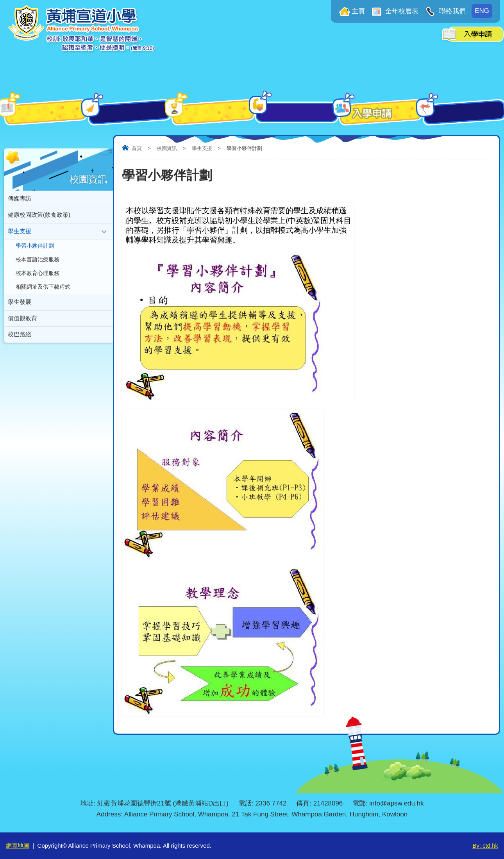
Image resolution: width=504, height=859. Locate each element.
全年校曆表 (401, 11)
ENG (482, 11)
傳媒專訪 (20, 199)
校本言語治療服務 (38, 265)
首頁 (137, 148)
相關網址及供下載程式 (43, 295)
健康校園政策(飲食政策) (39, 217)
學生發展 (20, 311)
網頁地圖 (18, 846)
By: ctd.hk (485, 846)
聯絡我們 (451, 11)
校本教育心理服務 (38, 280)
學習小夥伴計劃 (35, 251)
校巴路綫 (20, 346)
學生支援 (202, 148)
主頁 (358, 11)
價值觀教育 (22, 329)
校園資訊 (167, 148)
